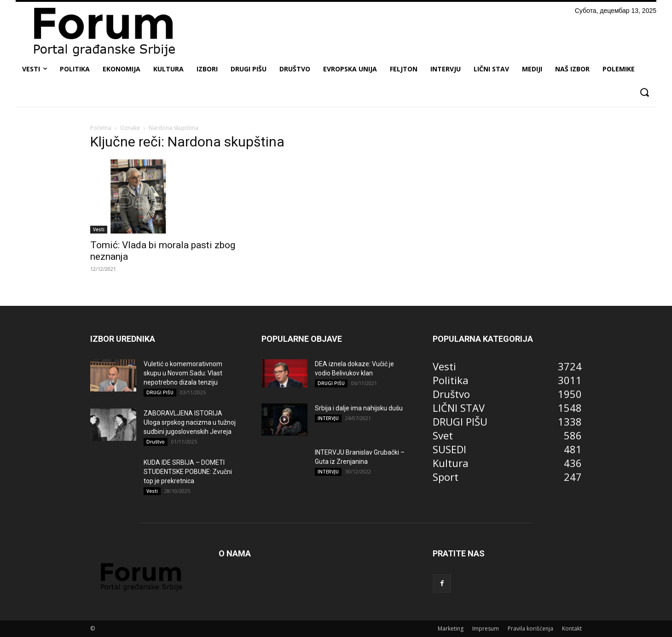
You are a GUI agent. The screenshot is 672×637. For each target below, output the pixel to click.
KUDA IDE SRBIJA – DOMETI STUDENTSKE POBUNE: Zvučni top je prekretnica (188, 472)
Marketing (451, 628)
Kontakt (572, 628)
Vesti (99, 229)
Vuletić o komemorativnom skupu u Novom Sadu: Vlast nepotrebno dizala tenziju (183, 373)
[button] (644, 92)
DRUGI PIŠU (160, 392)
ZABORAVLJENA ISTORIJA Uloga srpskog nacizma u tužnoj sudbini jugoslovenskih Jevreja (190, 422)
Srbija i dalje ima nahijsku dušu (359, 408)
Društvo (156, 442)
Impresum (486, 628)
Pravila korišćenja (530, 628)
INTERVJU (328, 418)
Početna (101, 128)
